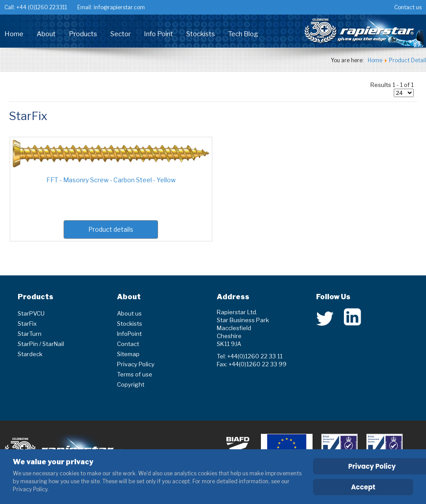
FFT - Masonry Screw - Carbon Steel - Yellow (111, 180)
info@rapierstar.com (119, 7)
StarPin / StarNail (41, 344)
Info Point (158, 34)
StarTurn (30, 334)
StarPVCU (31, 313)
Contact (128, 344)
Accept (363, 487)
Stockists (201, 34)
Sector (121, 34)
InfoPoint (129, 334)
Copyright (131, 384)
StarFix (27, 323)
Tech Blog (243, 34)
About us (129, 313)
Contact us (408, 7)
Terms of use (135, 374)
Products (83, 34)
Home (14, 34)
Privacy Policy (136, 364)
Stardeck (30, 354)
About (46, 34)
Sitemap (128, 354)
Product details (111, 229)
